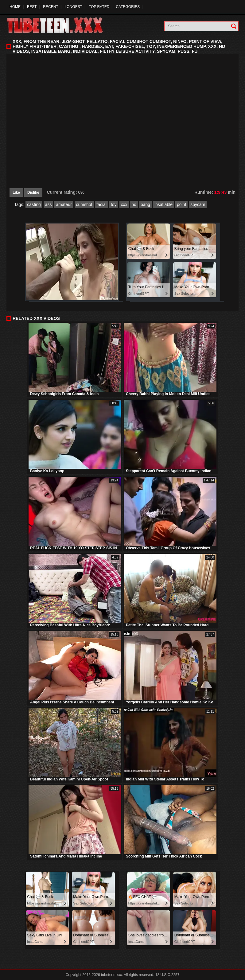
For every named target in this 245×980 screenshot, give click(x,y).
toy (114, 204)
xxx (124, 204)
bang (145, 204)
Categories (128, 7)
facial (101, 204)
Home (15, 7)
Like (16, 192)
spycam (198, 204)
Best (32, 7)
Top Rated (99, 7)
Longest (74, 7)
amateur (64, 204)
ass (49, 204)
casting (34, 204)
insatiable (163, 204)
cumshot (84, 204)
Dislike (33, 192)
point (181, 204)
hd (134, 204)
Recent (51, 7)
